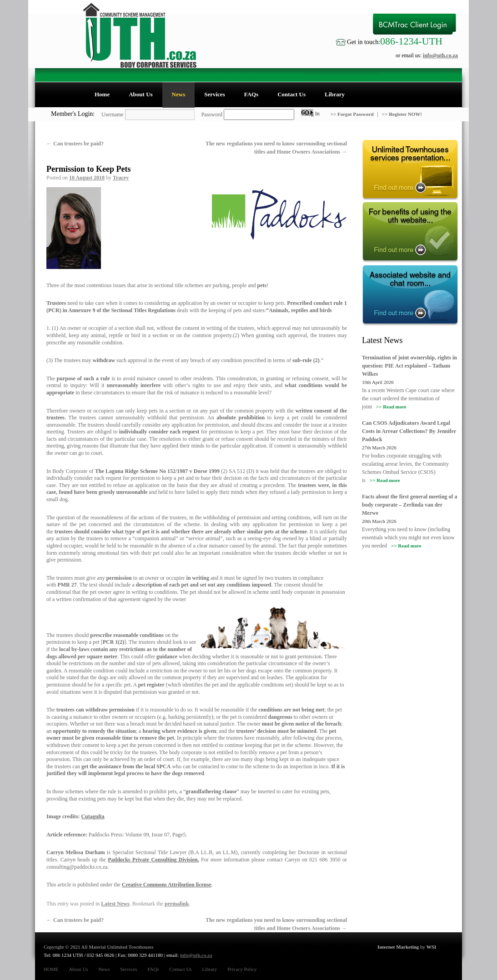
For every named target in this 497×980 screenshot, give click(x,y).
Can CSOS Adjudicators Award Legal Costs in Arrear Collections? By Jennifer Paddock (409, 431)
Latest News (115, 904)
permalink (177, 904)
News (179, 94)
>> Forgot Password (353, 114)
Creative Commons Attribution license (167, 885)
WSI (431, 947)
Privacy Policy (242, 969)
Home (102, 94)
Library (335, 94)
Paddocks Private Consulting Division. (153, 860)
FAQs (251, 94)
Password (212, 114)
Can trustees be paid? (75, 144)
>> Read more (391, 407)
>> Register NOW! (402, 114)
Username (113, 114)
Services (214, 94)
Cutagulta (93, 816)
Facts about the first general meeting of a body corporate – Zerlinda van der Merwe (410, 505)
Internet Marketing (398, 947)
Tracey (121, 178)
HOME (51, 969)
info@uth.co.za (440, 55)
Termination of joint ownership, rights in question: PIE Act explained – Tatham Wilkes (409, 366)
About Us (141, 94)
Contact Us (291, 94)
